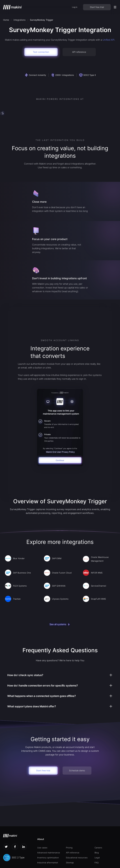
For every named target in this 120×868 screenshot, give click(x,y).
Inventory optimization (48, 858)
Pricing (69, 848)
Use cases (42, 848)
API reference (79, 52)
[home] (12, 7)
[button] (115, 7)
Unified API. (109, 40)
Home (6, 20)
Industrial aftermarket (48, 863)
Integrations (19, 20)
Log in (75, 7)
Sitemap (70, 863)
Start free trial (97, 7)
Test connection (41, 52)
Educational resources (77, 858)
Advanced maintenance (49, 853)
